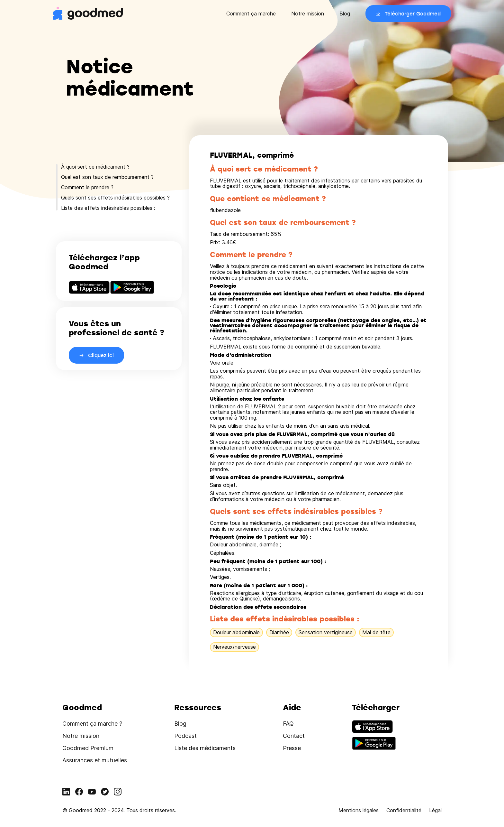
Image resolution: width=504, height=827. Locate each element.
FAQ (288, 724)
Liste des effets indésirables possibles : (108, 208)
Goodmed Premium (88, 748)
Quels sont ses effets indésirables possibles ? (115, 198)
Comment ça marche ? (92, 724)
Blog (345, 14)
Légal (435, 810)
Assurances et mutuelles (95, 760)
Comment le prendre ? (87, 187)
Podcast (185, 736)
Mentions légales (359, 810)
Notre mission (308, 14)
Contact (294, 736)
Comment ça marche (251, 14)
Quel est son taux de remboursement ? (107, 177)
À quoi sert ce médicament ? (95, 167)
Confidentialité (404, 810)
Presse (292, 748)
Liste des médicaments (205, 748)
